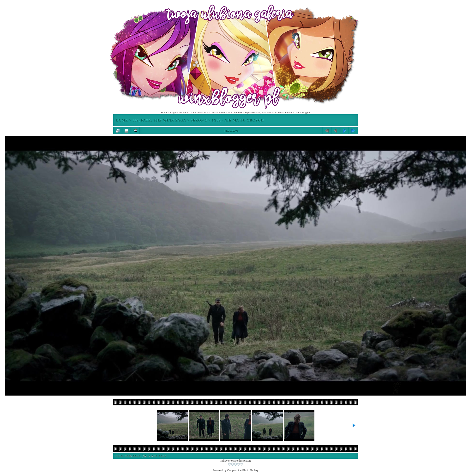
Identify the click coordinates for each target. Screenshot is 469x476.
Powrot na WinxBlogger (297, 112)
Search (278, 112)
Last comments (217, 112)
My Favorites (265, 112)
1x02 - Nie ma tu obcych (238, 120)
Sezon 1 (199, 120)
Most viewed (235, 112)
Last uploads (200, 112)
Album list (185, 112)
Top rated (250, 112)
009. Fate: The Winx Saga (159, 120)
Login (173, 112)
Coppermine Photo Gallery (243, 470)
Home (164, 112)
